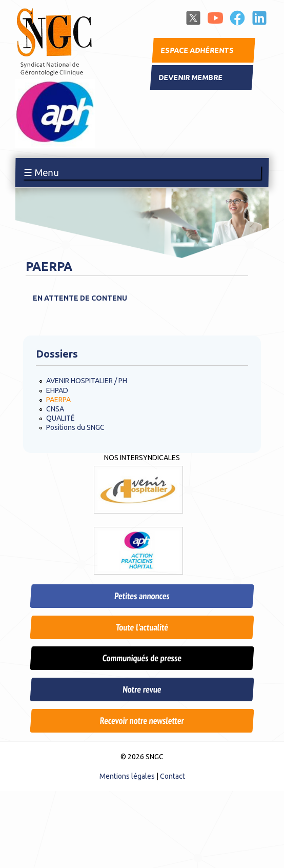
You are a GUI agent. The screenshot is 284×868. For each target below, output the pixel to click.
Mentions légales (127, 776)
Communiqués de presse (142, 658)
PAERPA (58, 400)
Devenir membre (191, 77)
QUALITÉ (60, 418)
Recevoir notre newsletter (142, 721)
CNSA (55, 409)
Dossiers (57, 354)
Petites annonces (142, 596)
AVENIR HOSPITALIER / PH (87, 381)
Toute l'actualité (142, 627)
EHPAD (57, 390)
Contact (173, 776)
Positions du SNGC (75, 427)
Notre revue (142, 689)
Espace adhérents (197, 50)
